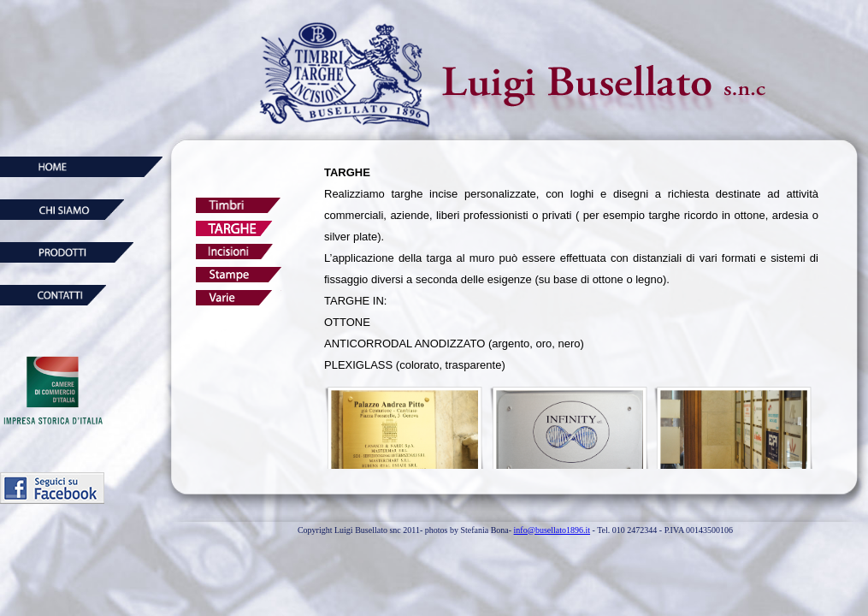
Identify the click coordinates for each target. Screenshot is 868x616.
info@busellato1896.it (552, 530)
